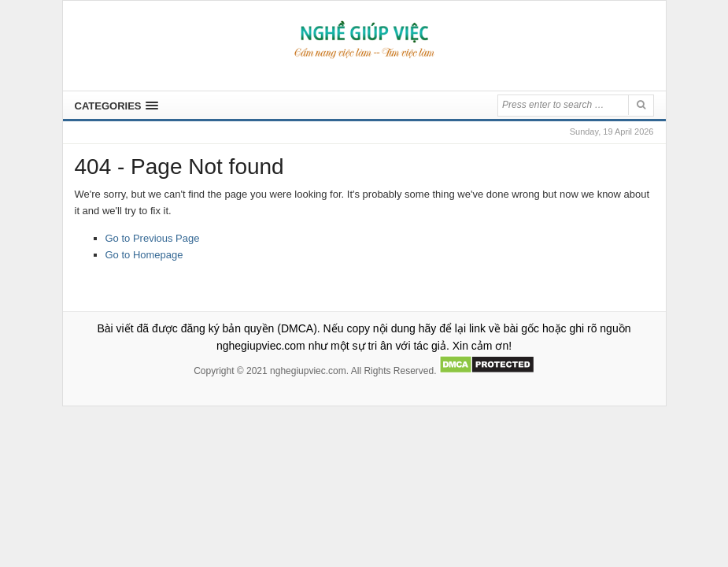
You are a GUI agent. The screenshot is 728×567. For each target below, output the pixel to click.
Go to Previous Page (153, 238)
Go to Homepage (144, 255)
